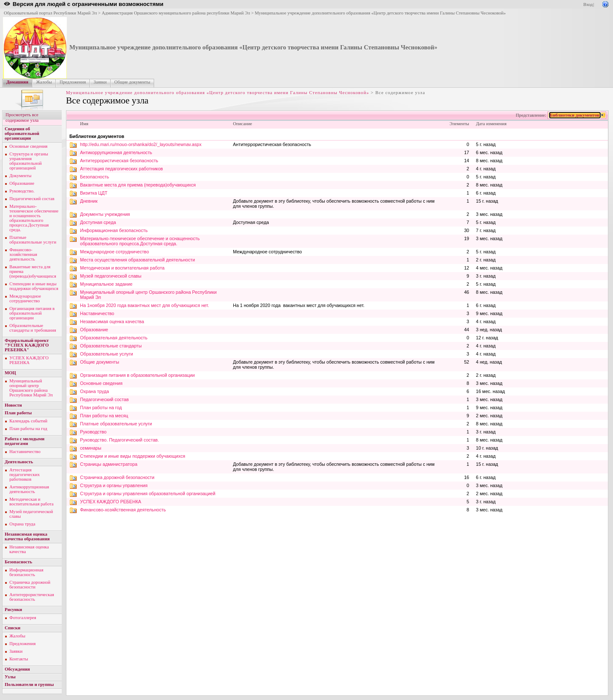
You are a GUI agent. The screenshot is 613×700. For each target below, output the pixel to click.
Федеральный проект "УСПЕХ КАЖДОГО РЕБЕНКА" (27, 345)
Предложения (73, 82)
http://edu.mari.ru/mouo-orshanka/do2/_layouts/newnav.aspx (141, 144)
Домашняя (17, 82)
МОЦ (10, 373)
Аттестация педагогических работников (24, 475)
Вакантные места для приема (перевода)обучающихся (138, 185)
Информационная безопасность (26, 572)
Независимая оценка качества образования (27, 536)
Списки (13, 628)
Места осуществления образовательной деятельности (137, 260)
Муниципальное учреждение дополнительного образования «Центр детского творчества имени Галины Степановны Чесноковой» (380, 13)
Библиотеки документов (575, 115)
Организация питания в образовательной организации (32, 313)
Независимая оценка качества (112, 321)
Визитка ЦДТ (94, 193)
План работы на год (28, 429)
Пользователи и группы (29, 684)
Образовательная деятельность (114, 338)
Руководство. (22, 191)
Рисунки (13, 610)
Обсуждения (17, 669)
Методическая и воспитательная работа (32, 502)
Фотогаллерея (23, 618)
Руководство (93, 432)
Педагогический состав (32, 199)
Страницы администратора (109, 464)
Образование (22, 183)
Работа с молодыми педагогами (24, 441)
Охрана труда (22, 524)
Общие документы (132, 82)
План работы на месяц (104, 416)
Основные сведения (29, 146)
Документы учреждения (105, 214)
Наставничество (25, 452)
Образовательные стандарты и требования (33, 328)
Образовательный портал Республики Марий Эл (50, 13)
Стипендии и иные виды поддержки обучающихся (34, 286)
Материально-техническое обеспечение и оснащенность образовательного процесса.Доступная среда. (34, 218)
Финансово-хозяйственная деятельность (23, 254)
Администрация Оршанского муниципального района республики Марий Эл (176, 13)
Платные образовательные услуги (33, 240)
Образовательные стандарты (111, 346)
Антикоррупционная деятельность (29, 489)
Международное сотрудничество (25, 298)
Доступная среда (98, 222)
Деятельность (19, 462)
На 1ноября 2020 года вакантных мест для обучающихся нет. (145, 305)
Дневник (89, 201)
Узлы (10, 677)
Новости (13, 405)
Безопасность (19, 562)
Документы (20, 176)
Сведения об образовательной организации (22, 133)
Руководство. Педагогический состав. (119, 440)
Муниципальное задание (106, 284)
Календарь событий (28, 421)
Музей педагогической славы (111, 276)
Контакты (19, 659)
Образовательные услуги (107, 354)
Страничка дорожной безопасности (30, 585)
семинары (91, 448)
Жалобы (44, 82)
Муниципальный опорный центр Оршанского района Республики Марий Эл (31, 388)
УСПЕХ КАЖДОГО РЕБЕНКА (29, 360)
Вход (588, 4)
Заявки (100, 82)
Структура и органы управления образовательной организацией (29, 161)
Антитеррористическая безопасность (32, 597)
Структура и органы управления (114, 485)
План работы (18, 413)
